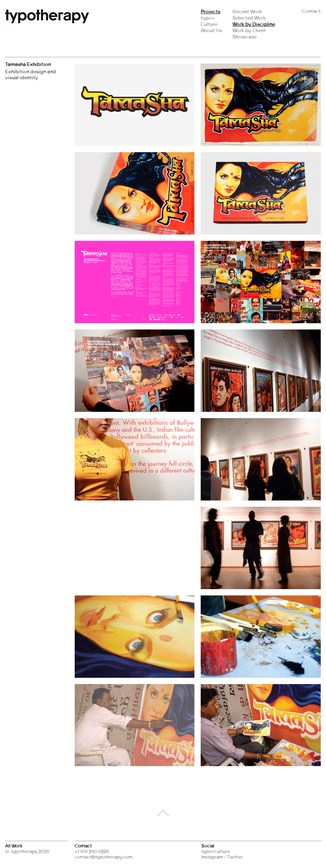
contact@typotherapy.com (103, 857)
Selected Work (249, 18)
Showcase (245, 36)
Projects (210, 11)
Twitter (235, 857)
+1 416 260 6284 (92, 851)
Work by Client (249, 30)
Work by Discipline (254, 24)
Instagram (212, 857)
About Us (211, 30)
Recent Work (247, 11)
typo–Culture (209, 21)
